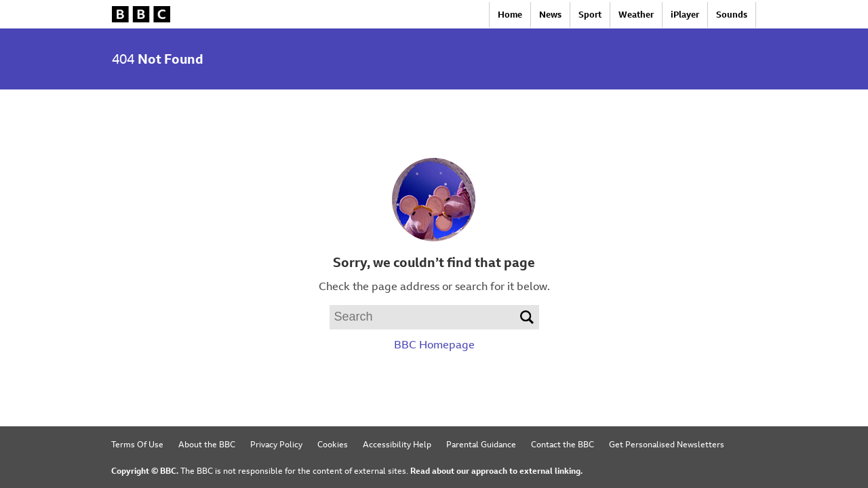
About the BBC (207, 444)
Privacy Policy (276, 444)
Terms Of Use (137, 444)
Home (510, 15)
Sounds (732, 15)
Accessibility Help (397, 444)
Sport (590, 15)
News (550, 15)
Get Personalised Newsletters (667, 444)
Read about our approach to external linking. (496, 470)
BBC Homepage (434, 344)
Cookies (333, 444)
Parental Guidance (481, 444)
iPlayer (685, 15)
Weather (636, 15)
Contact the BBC (563, 444)
